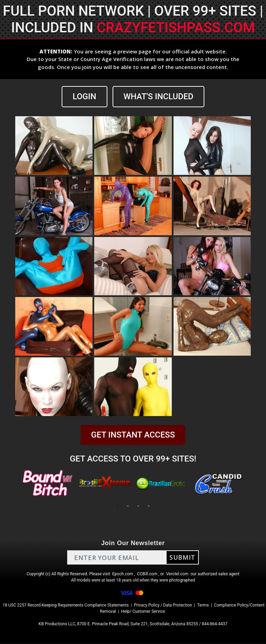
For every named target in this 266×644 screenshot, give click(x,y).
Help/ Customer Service (143, 612)
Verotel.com (177, 574)
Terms (203, 605)
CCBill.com (147, 574)
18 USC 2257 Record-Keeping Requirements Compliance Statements (65, 605)
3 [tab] (138, 506)
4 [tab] (149, 506)
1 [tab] (117, 506)
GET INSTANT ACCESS (133, 435)
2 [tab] (128, 506)
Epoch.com (123, 574)
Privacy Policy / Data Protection (163, 605)
